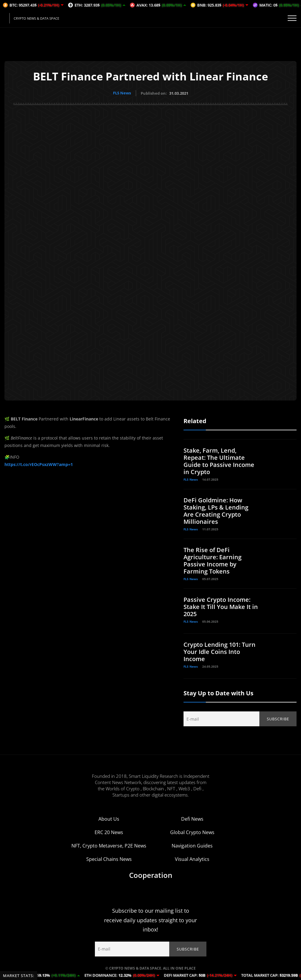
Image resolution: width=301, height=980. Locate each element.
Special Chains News (109, 859)
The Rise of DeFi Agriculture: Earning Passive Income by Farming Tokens (213, 560)
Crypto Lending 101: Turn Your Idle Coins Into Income (220, 651)
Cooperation (151, 875)
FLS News (122, 93)
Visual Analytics (192, 859)
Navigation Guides (192, 845)
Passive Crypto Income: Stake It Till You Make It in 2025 (221, 606)
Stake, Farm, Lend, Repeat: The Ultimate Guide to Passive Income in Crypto (219, 461)
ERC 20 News (109, 832)
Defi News (192, 819)
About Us (109, 819)
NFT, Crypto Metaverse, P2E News (109, 845)
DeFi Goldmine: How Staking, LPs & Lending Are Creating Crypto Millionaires (216, 511)
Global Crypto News (192, 832)
